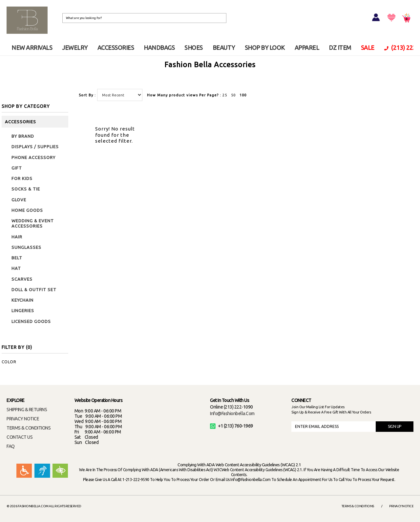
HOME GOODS (27, 210)
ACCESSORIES (116, 48)
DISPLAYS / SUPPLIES (35, 147)
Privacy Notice (401, 506)
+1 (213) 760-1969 (231, 426)
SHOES (194, 48)
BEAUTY (224, 48)
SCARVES (22, 279)
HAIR (17, 237)
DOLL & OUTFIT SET (34, 290)
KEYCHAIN (22, 300)
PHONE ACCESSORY (33, 157)
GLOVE (19, 200)
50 (233, 95)
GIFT (17, 168)
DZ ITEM (340, 48)
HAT (16, 268)
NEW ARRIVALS (32, 48)
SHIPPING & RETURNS (27, 410)
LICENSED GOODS (31, 321)
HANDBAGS (159, 48)
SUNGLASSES (26, 247)
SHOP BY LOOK (265, 48)
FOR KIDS (22, 178)
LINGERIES (23, 311)
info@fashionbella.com (232, 413)
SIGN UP (395, 426)
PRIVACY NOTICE (23, 419)
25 (225, 95)
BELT (17, 258)
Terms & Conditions (358, 506)
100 (243, 95)
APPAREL (307, 48)
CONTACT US (20, 437)
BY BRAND (23, 136)
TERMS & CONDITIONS (29, 428)
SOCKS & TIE (26, 189)
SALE (368, 48)
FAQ (11, 446)
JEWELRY (75, 48)
